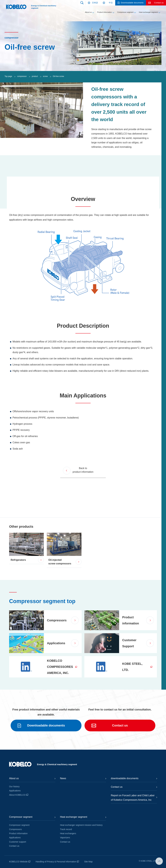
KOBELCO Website (18, 862)
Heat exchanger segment (148, 12)
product (35, 76)
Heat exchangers (68, 833)
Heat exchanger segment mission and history (81, 825)
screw (45, 76)
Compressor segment (125, 12)
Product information (104, 12)
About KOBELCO (17, 795)
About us (88, 12)
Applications (15, 791)
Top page (8, 76)
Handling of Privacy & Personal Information (56, 862)
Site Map (88, 862)
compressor (22, 76)
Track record (66, 829)
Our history (14, 787)
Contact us (14, 846)
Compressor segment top (42, 601)
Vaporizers (65, 838)
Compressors (15, 829)
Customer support (18, 842)
